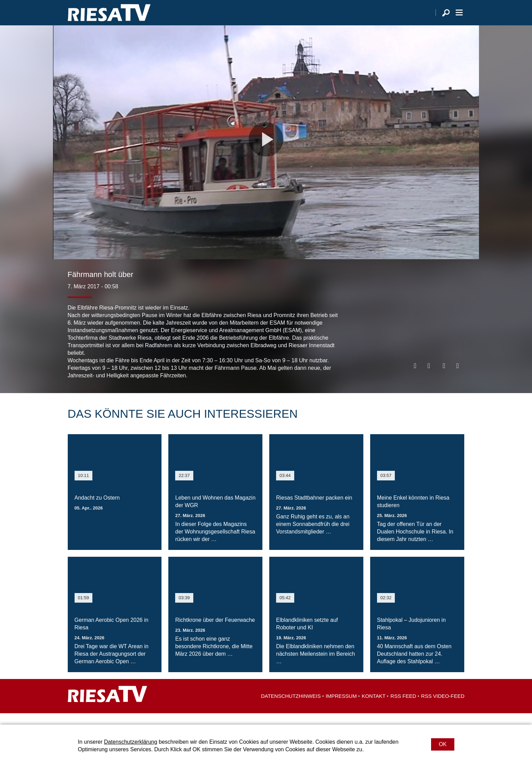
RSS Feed (403, 707)
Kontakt (374, 707)
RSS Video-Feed (443, 707)
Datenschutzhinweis (291, 707)
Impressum (341, 707)
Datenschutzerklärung (131, 742)
